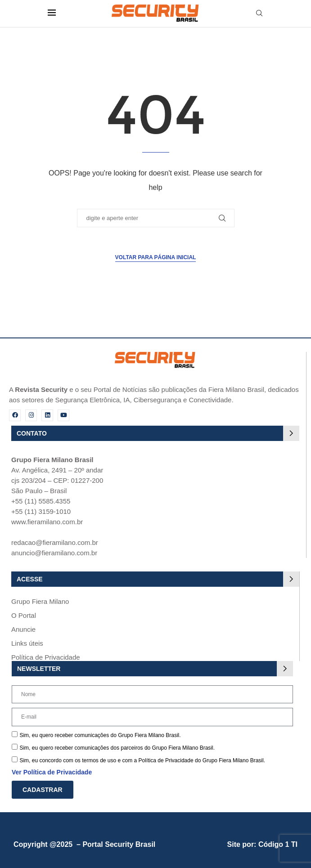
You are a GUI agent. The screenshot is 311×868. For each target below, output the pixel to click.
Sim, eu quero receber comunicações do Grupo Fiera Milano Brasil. (100, 735)
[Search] (259, 13)
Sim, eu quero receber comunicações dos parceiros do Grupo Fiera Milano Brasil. (117, 748)
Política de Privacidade (46, 657)
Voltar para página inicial (156, 257)
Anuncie (23, 629)
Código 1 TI (278, 844)
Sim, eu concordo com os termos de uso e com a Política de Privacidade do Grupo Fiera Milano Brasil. (142, 760)
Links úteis (27, 643)
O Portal (24, 615)
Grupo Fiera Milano (40, 601)
